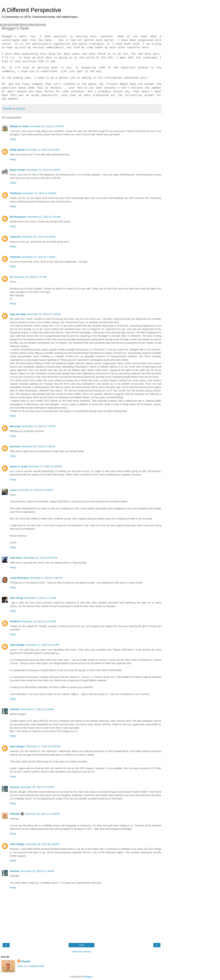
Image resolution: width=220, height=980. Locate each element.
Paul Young (16, 598)
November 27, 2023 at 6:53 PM (45, 466)
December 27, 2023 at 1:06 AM (37, 709)
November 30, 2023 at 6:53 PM (40, 558)
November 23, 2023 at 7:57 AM (30, 277)
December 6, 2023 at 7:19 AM (40, 598)
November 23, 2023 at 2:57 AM (43, 150)
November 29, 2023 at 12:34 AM (35, 490)
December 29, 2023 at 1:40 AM (37, 871)
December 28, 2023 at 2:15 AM (37, 787)
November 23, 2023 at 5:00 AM (44, 217)
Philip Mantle (17, 150)
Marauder (15, 426)
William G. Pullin (19, 126)
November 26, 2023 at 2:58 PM (38, 446)
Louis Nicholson (19, 578)
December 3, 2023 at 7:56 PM (46, 578)
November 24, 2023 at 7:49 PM (44, 314)
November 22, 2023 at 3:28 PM (47, 126)
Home (81, 945)
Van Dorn (15, 446)
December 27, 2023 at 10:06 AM (43, 746)
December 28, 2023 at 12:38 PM (42, 814)
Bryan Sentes (18, 170)
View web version (81, 952)
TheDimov (16, 193)
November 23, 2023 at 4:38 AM (39, 193)
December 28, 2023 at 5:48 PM (42, 844)
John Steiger (17, 645)
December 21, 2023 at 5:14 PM (42, 645)
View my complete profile (31, 966)
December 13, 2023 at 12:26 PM (39, 621)
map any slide (18, 314)
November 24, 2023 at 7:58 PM (39, 426)
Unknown (15, 237)
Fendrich (15, 621)
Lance (13, 490)
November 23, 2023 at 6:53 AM (39, 237)
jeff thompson (18, 217)
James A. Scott (19, 466)
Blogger (88, 977)
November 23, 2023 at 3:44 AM (43, 170)
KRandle (15, 814)
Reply (13, 139)
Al (11, 277)
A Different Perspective (31, 10)
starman (15, 709)
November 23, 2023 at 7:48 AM (39, 257)
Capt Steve (16, 558)
